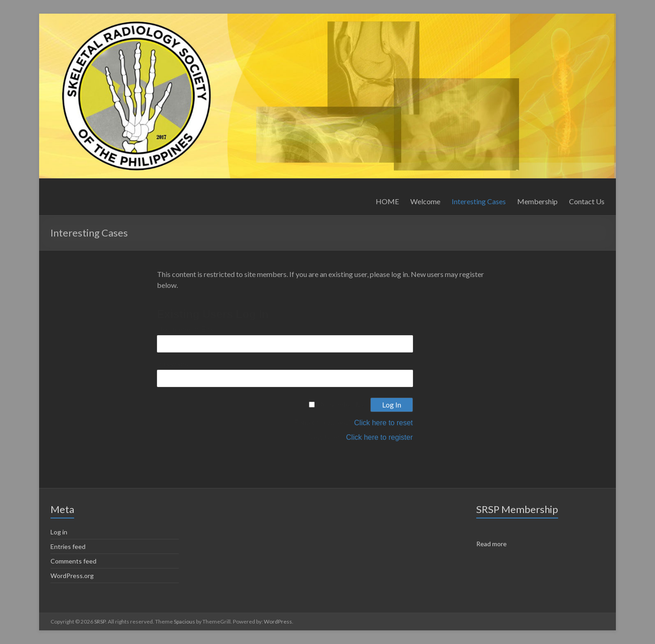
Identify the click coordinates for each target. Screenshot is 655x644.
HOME (387, 201)
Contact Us (587, 201)
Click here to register (380, 437)
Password (173, 364)
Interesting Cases (479, 201)
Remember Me (342, 405)
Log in (59, 532)
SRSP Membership (517, 509)
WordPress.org (72, 576)
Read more (491, 544)
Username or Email (188, 330)
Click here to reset (384, 423)
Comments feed (73, 561)
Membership (537, 201)
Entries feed (68, 546)
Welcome (425, 201)
